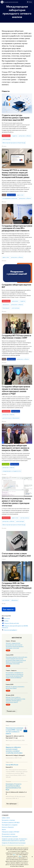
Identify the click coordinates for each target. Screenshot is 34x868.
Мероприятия (17, 638)
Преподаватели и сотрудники (10, 825)
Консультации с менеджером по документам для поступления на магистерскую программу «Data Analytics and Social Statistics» (15, 675)
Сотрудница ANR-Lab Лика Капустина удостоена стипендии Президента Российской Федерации (17, 585)
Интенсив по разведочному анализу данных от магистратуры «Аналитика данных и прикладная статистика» (16, 502)
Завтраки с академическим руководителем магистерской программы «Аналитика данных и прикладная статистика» (15, 646)
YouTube (6, 621)
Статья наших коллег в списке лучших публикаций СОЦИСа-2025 (16, 555)
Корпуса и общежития (8, 827)
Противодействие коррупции (10, 836)
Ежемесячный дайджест (11, 630)
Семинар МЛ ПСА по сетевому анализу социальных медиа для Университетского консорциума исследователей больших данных (16, 174)
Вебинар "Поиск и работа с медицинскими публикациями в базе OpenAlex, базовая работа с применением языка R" (16, 700)
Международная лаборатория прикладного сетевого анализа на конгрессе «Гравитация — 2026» (16, 448)
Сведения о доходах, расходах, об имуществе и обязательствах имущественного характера (14, 840)
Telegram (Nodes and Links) (12, 623)
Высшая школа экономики (11, 2)
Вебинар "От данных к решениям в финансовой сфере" (15, 687)
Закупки (4, 829)
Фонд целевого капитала (8, 834)
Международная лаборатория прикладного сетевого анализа (17, 12)
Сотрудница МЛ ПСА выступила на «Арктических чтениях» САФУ (16, 337)
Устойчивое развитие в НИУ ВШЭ (11, 822)
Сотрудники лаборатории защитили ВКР (16, 286)
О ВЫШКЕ (5, 815)
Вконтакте (7, 618)
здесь (14, 855)
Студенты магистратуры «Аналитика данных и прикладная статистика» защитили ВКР (16, 118)
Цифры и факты (6, 818)
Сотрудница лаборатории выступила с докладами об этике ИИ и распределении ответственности (17, 228)
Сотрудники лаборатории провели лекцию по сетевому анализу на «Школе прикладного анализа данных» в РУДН (16, 390)
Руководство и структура (8, 820)
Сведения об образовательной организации (14, 843)
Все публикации (12, 804)
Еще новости (9, 609)
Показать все (12, 711)
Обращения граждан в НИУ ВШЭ (11, 832)
